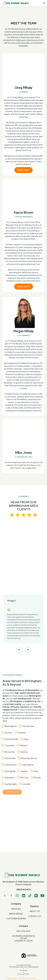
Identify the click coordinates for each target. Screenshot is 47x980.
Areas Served (16, 914)
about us (35, 911)
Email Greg (23, 170)
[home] (22, 3)
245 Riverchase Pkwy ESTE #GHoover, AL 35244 (23, 938)
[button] (44, 3)
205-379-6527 (24, 931)
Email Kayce (24, 288)
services (16, 909)
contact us (35, 916)
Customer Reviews (16, 919)
